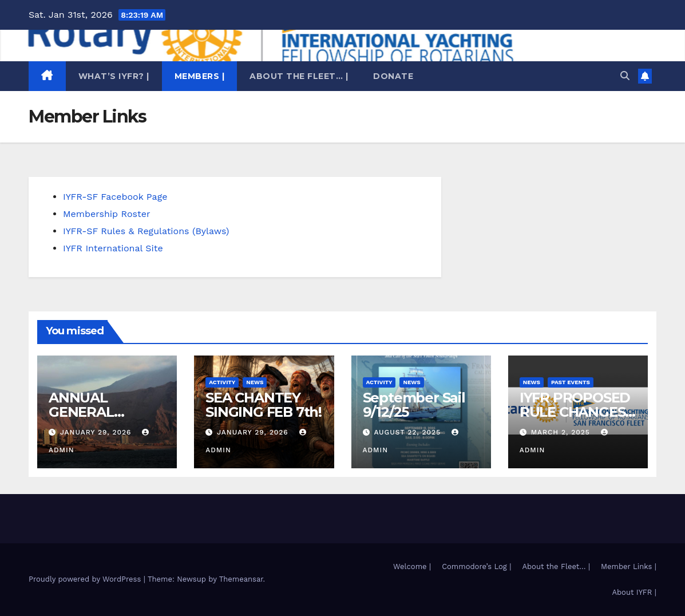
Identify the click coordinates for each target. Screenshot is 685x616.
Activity (222, 382)
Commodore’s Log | (476, 566)
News (255, 382)
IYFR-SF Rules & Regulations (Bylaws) (146, 231)
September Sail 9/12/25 (414, 405)
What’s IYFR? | (114, 76)
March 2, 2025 (562, 432)
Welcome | (412, 566)
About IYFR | (634, 592)
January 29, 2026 (97, 432)
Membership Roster (106, 214)
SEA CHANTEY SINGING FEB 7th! (264, 405)
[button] (625, 76)
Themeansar (241, 579)
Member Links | (629, 566)
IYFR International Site (113, 248)
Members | (200, 76)
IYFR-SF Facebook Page (115, 197)
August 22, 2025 (409, 432)
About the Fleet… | (299, 76)
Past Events (571, 382)
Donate (393, 76)
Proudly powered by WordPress (86, 579)
